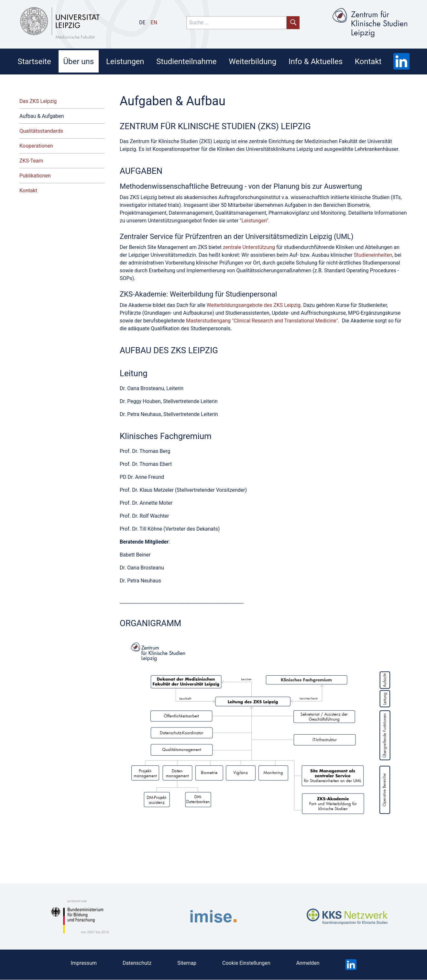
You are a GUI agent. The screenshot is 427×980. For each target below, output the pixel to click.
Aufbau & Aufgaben (42, 116)
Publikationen (35, 176)
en (154, 23)
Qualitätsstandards (41, 131)
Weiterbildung (252, 62)
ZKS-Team (31, 161)
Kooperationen (36, 146)
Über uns (78, 62)
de (142, 23)
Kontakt (368, 62)
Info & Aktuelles (316, 62)
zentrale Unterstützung (249, 247)
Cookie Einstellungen (246, 963)
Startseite (34, 62)
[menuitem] (34, 61)
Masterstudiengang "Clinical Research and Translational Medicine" (261, 321)
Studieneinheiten (373, 255)
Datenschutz (137, 963)
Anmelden (308, 963)
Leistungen (125, 62)
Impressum (84, 963)
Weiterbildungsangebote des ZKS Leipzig (253, 305)
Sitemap (187, 963)
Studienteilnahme (186, 62)
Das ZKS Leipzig (38, 101)
